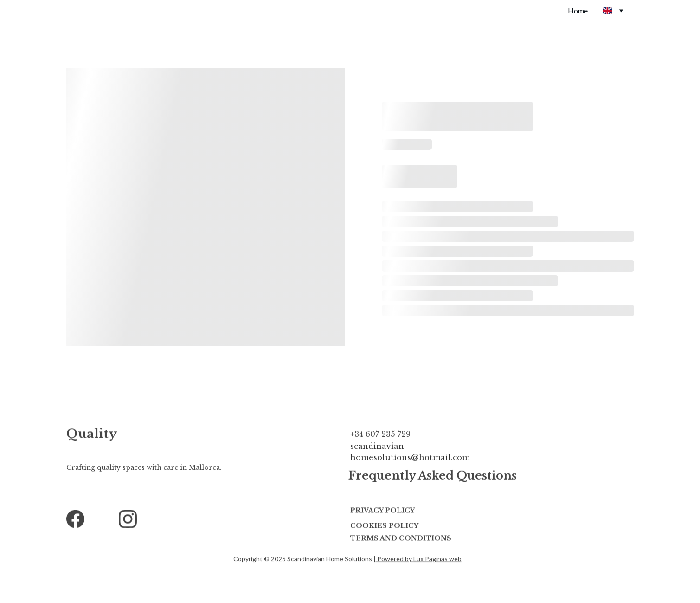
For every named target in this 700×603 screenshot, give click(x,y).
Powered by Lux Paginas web (419, 559)
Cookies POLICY (384, 526)
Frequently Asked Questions (433, 477)
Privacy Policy (382, 511)
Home (578, 10)
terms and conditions (401, 539)
